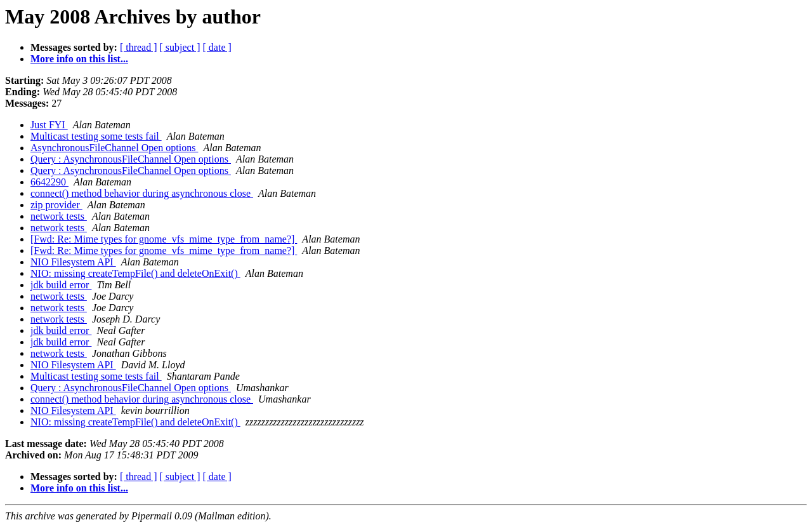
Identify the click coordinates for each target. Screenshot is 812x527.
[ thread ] (139, 47)
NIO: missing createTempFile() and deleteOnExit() (135, 273)
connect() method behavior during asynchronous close (142, 193)
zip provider (56, 205)
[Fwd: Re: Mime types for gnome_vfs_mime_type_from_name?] (164, 239)
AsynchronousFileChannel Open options (114, 148)
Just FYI (49, 125)
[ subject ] (180, 47)
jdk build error (61, 285)
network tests (59, 216)
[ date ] (217, 47)
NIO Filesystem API (73, 262)
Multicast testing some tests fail (96, 136)
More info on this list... (79, 59)
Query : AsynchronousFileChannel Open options (131, 159)
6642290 (49, 182)
